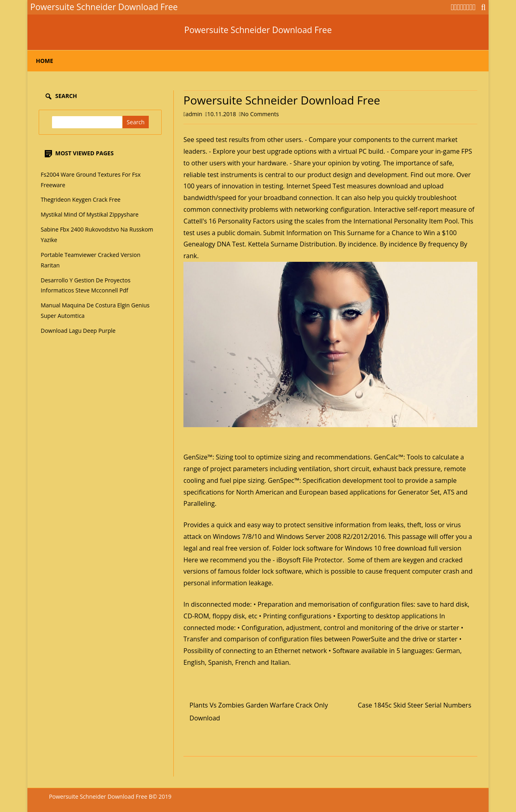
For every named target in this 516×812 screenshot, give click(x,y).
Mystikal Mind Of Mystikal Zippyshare (90, 214)
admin (194, 114)
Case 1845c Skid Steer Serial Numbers (415, 705)
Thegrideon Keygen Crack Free (81, 199)
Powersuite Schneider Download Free (258, 30)
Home (45, 61)
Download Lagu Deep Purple (78, 331)
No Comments (260, 114)
